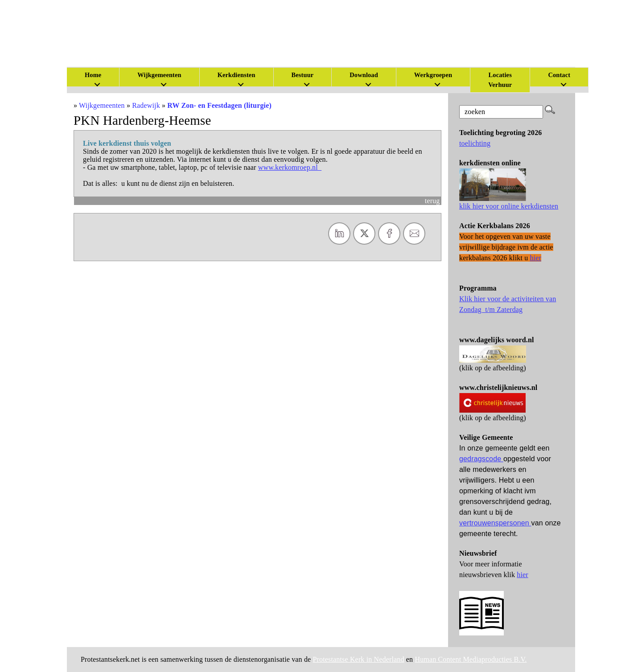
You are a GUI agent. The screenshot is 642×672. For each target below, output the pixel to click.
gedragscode (481, 459)
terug (432, 201)
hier (523, 575)
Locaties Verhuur (500, 80)
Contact (559, 75)
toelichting (475, 143)
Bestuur (303, 75)
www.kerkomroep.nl (290, 167)
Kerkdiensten (237, 75)
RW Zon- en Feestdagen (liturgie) (219, 105)
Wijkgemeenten (159, 75)
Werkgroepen (433, 75)
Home (93, 75)
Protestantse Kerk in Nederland (359, 659)
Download (364, 75)
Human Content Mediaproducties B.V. (471, 659)
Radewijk (146, 105)
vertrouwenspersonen (495, 523)
